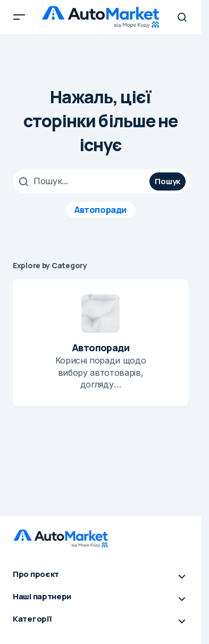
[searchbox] (82, 181)
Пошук (168, 181)
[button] (19, 17)
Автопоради (100, 210)
